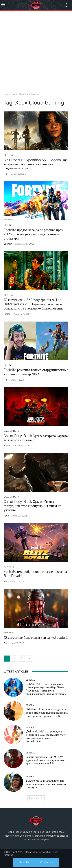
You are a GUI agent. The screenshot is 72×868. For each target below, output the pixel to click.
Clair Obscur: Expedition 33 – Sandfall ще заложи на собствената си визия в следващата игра (36, 164)
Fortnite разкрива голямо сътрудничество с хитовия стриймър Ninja (36, 372)
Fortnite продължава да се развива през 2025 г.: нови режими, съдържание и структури (33, 234)
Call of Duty (11, 431)
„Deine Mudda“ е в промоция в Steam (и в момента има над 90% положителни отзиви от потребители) (46, 736)
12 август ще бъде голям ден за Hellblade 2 (36, 638)
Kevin (7, 516)
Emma (7, 314)
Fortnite (9, 225)
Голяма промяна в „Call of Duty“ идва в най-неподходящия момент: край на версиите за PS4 (46, 760)
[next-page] (29, 659)
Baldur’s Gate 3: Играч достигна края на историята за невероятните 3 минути (46, 784)
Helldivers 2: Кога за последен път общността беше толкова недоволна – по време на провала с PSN (47, 713)
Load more (36, 798)
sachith (8, 244)
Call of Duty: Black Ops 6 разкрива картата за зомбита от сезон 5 (36, 438)
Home (7, 94)
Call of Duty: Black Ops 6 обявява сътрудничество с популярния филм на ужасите (32, 506)
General (9, 155)
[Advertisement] (36, 50)
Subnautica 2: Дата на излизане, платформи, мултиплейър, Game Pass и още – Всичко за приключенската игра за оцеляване (46, 689)
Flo (5, 174)
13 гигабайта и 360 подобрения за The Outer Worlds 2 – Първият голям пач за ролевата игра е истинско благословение (34, 304)
